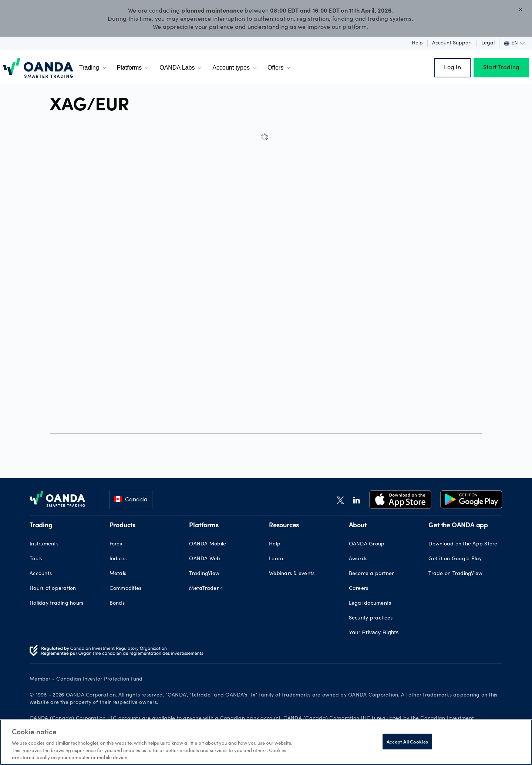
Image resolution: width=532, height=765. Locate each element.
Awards (358, 559)
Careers (359, 589)
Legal (488, 43)
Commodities (126, 589)
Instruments (44, 544)
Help (417, 43)
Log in (452, 68)
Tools (36, 559)
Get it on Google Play (455, 559)
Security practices (371, 618)
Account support (452, 43)
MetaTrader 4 (206, 589)
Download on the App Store (463, 544)
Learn (276, 559)
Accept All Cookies (407, 741)
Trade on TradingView (455, 574)
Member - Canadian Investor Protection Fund (86, 679)
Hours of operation (53, 589)
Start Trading (501, 68)
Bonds (117, 604)
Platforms (134, 68)
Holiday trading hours (56, 604)
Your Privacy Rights (374, 632)
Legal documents (370, 604)
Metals (118, 574)
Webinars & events (292, 574)
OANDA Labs (181, 68)
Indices (118, 559)
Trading (94, 68)
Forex (116, 544)
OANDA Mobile (208, 544)
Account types (235, 68)
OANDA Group (367, 544)
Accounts (41, 574)
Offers (280, 68)
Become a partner (371, 574)
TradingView (204, 574)
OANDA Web (205, 559)
